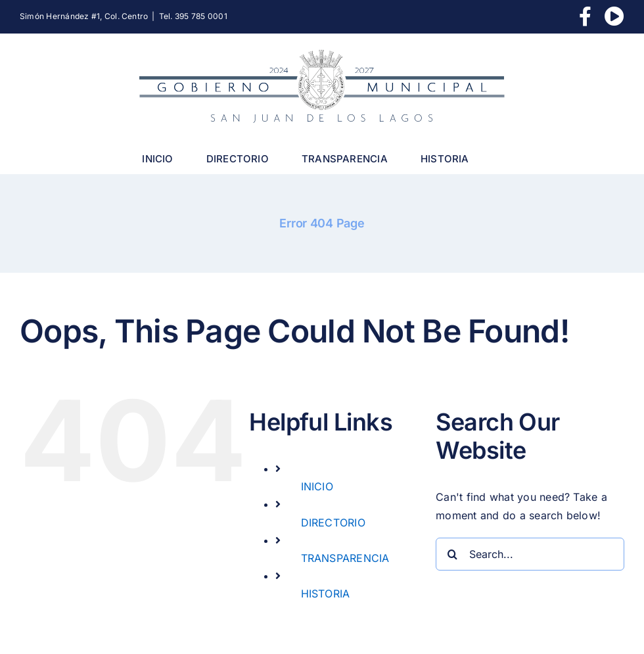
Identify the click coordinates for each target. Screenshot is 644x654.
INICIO (317, 486)
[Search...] (530, 554)
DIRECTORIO (333, 523)
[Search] (452, 554)
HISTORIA (326, 594)
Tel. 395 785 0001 (193, 16)
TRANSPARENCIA (345, 558)
